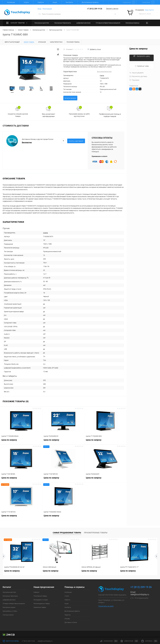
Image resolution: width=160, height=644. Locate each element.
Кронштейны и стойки (10, 611)
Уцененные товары (40, 607)
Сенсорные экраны (9, 607)
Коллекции (11, 2)
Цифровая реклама (9, 600)
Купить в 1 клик (142, 66)
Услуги (26, 2)
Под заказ (134, 80)
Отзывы (67, 619)
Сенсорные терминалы (10, 596)
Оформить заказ (145, 14)
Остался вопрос (70, 98)
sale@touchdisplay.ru (140, 594)
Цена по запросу (21, 441)
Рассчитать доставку (138, 76)
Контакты (69, 2)
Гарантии (68, 615)
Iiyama (102, 75)
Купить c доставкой (76, 141)
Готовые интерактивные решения (14, 604)
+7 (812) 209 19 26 (28, 641)
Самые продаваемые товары (67, 533)
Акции (55, 2)
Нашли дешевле (136, 73)
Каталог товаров (17, 23)
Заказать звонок (112, 9)
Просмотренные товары (96, 533)
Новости (41, 2)
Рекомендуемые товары (42, 604)
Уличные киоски (8, 615)
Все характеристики (104, 72)
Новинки (36, 592)
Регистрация (47, 9)
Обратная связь (11, 641)
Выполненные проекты (90, 2)
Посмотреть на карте (106, 606)
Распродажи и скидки (41, 600)
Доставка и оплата (71, 622)
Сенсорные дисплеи (9, 592)
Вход (39, 9)
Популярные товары (40, 596)
